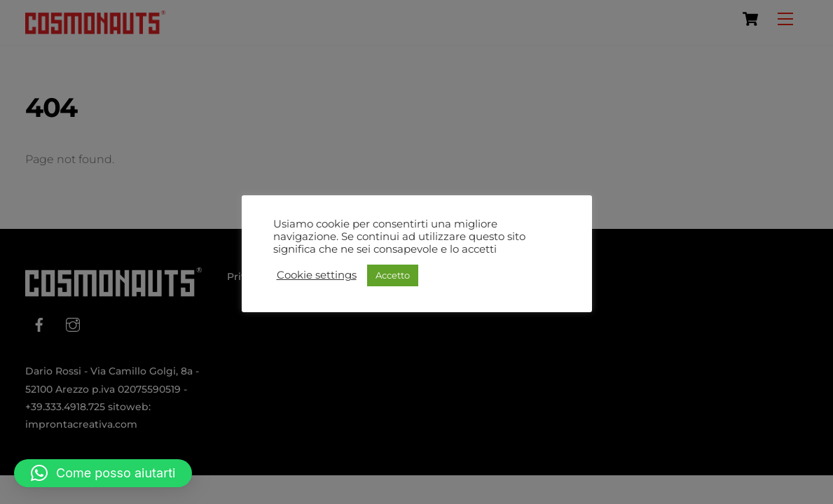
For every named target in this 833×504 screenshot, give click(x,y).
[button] (103, 473)
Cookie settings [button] (317, 275)
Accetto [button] (393, 275)
